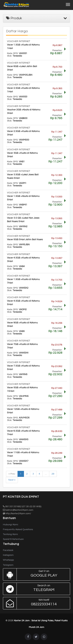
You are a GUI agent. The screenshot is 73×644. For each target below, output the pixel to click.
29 (53, 474)
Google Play (36, 574)
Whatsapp (8, 560)
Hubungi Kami (11, 525)
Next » (12, 480)
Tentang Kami (10, 534)
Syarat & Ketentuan (13, 539)
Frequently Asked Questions (18, 529)
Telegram (8, 565)
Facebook (8, 550)
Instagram (8, 555)
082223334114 (36, 603)
